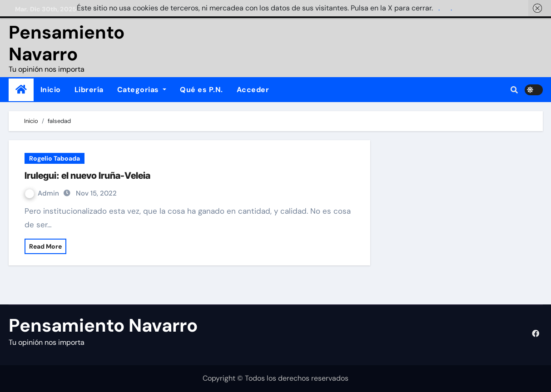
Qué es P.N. (201, 90)
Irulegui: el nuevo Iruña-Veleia (87, 176)
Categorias (142, 90)
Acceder (253, 90)
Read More (45, 246)
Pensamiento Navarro (67, 43)
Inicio (51, 90)
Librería (89, 90)
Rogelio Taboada (55, 158)
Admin (43, 193)
